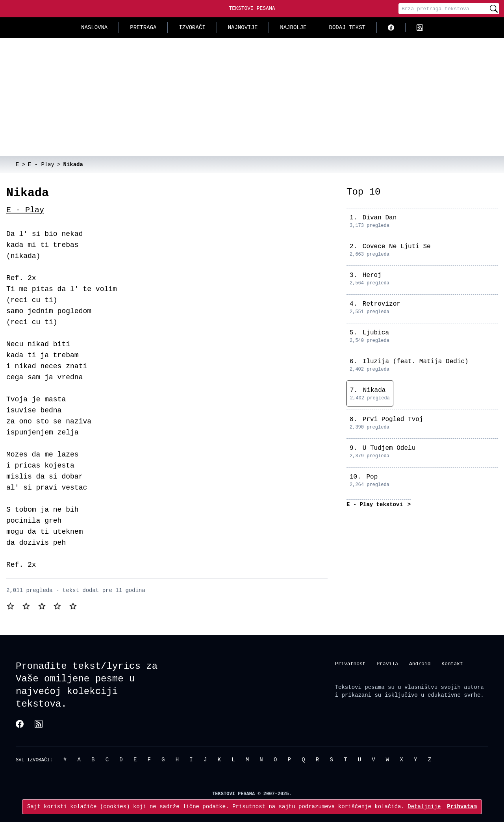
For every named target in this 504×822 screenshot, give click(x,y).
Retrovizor (382, 304)
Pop (372, 477)
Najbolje (293, 27)
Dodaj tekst (347, 27)
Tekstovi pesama (360, 687)
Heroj (372, 275)
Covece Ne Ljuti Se (397, 247)
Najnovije (243, 27)
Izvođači (192, 27)
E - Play (25, 210)
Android (420, 663)
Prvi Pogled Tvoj (393, 419)
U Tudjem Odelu (389, 448)
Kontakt (452, 663)
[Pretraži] (494, 9)
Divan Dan (380, 218)
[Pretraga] (443, 9)
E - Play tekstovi (376, 504)
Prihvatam (462, 806)
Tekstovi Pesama (252, 8)
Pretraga (143, 27)
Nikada (374, 390)
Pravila (387, 663)
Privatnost (350, 663)
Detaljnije (424, 806)
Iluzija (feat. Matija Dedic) (416, 362)
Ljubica (376, 333)
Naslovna (94, 27)
